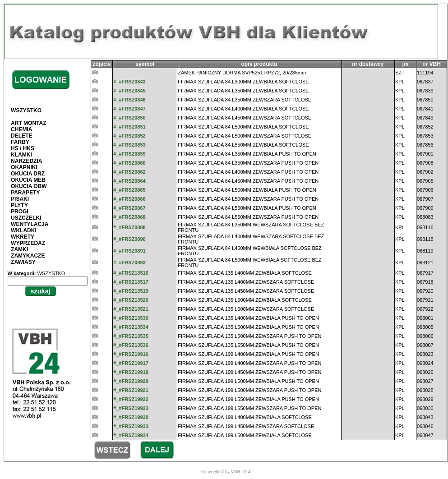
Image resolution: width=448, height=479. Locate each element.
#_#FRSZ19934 (131, 435)
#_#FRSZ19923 (131, 408)
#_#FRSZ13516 (131, 273)
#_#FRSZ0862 (129, 172)
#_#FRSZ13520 (131, 300)
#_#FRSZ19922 (131, 399)
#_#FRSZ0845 (129, 91)
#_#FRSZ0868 (129, 217)
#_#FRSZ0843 (129, 82)
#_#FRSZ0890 (129, 239)
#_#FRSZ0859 (129, 154)
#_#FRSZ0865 (129, 190)
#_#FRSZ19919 (131, 372)
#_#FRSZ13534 (131, 327)
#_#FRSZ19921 (131, 390)
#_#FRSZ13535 (131, 336)
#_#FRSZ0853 (129, 145)
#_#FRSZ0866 (129, 199)
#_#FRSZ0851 (129, 127)
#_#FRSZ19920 (131, 381)
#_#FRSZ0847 (129, 109)
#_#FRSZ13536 (131, 345)
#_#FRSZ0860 (129, 163)
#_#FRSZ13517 (131, 282)
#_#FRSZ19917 (131, 363)
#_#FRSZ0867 (129, 208)
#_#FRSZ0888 (129, 227)
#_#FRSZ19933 (131, 426)
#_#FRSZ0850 (129, 118)
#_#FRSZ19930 (131, 417)
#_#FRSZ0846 (129, 100)
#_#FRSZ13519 (131, 291)
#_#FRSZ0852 (129, 136)
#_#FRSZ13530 (131, 318)
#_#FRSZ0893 (129, 263)
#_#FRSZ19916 (131, 354)
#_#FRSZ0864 (129, 181)
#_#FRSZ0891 (129, 251)
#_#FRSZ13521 (131, 309)
